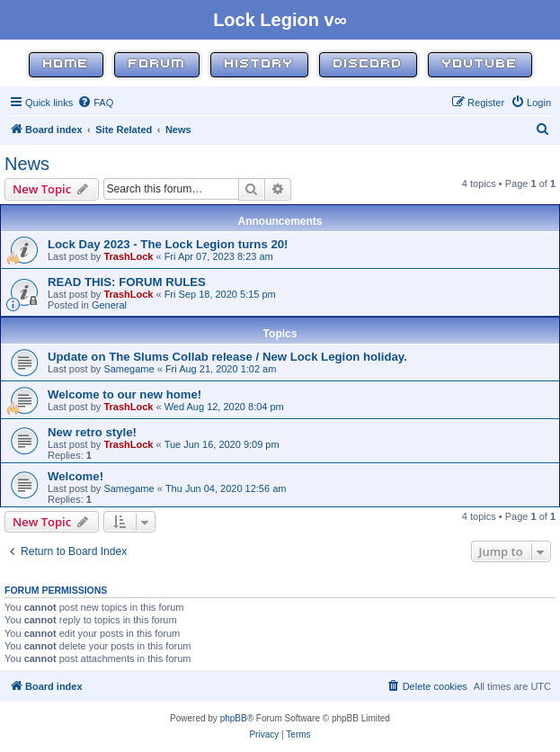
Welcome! (76, 476)
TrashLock (128, 256)
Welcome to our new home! (124, 394)
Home (66, 64)
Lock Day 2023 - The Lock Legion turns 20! (168, 244)
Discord (368, 64)
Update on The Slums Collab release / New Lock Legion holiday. (227, 357)
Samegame (129, 369)
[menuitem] (95, 103)
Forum (157, 64)
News (27, 164)
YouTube (480, 64)
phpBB (234, 718)
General (109, 305)
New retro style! (92, 432)
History (259, 64)
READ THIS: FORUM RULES (127, 282)
